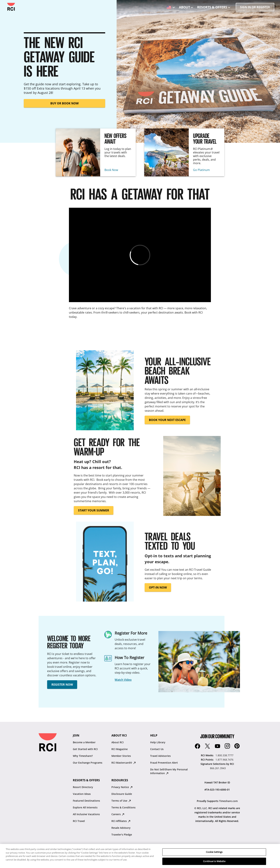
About (184, 7)
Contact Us (157, 749)
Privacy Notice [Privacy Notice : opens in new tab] (122, 787)
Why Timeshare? (83, 756)
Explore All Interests (85, 807)
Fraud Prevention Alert (164, 763)
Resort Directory (83, 787)
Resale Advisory (121, 828)
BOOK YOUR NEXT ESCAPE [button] (167, 420)
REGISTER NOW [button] (62, 685)
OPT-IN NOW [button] (158, 587)
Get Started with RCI (85, 749)
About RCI (117, 742)
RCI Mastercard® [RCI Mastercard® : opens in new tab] (124, 763)
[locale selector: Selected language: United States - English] (170, 6)
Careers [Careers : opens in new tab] (118, 814)
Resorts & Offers (212, 7)
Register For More (131, 633)
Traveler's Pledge (122, 835)
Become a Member (84, 742)
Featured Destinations (86, 801)
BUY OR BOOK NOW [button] (64, 103)
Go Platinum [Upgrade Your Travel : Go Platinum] (201, 170)
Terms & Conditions (123, 807)
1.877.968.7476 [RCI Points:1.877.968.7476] (224, 760)
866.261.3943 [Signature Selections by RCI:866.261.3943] (218, 768)
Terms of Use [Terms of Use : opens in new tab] (121, 801)
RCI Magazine (120, 749)
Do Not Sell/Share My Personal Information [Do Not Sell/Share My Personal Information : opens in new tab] (169, 771)
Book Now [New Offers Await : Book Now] (111, 170)
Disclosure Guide (122, 794)
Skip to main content (6, 3)
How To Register (129, 657)
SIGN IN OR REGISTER (255, 7)
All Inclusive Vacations (86, 814)
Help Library (158, 742)
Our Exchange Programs (88, 763)
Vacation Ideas (82, 794)
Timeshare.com (228, 801)
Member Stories (121, 756)
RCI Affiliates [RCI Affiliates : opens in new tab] (121, 821)
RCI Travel (79, 821)
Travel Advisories (160, 756)
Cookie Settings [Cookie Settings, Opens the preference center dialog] (214, 857)
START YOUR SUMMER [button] (94, 510)
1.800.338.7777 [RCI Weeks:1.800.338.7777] (224, 755)
